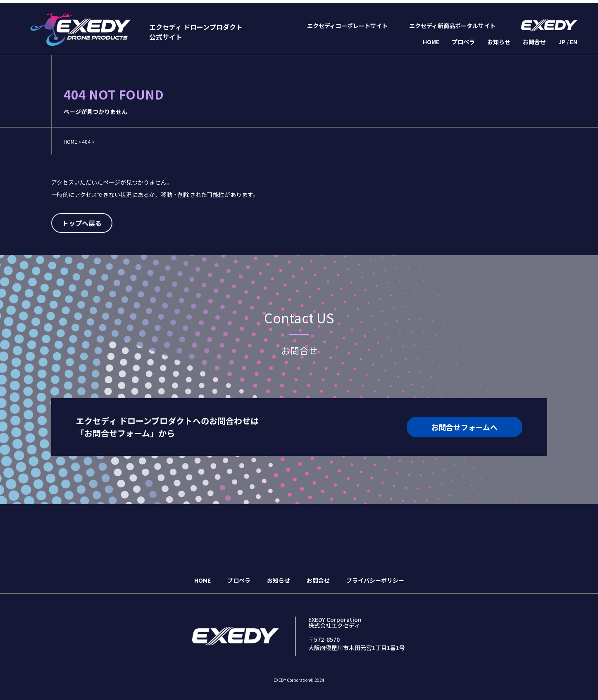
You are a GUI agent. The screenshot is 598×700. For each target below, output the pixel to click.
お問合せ (534, 42)
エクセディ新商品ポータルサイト (452, 26)
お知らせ (499, 42)
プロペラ (463, 42)
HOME (431, 42)
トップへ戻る (82, 223)
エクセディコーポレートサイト (347, 26)
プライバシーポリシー (375, 580)
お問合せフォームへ (464, 427)
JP (562, 42)
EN (574, 42)
